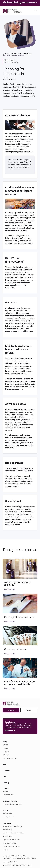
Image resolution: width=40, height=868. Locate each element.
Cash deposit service (16, 649)
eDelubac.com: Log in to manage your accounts (20, 2)
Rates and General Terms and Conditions (24, 859)
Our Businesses (12, 53)
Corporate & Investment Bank (11, 840)
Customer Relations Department (12, 804)
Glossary (6, 783)
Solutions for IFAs (8, 814)
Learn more (9, 589)
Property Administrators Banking (12, 826)
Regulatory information (9, 862)
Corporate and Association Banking (13, 833)
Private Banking (7, 830)
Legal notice (6, 859)
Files (4, 777)
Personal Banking (8, 836)
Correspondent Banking (9, 843)
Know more (9, 730)
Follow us (29, 710)
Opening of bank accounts (19, 617)
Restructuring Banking (25, 53)
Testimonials (6, 791)
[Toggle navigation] (35, 11)
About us (5, 745)
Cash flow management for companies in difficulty (20, 683)
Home (4, 53)
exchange (9, 152)
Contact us (11, 710)
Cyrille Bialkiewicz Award (10, 758)
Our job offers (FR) (8, 795)
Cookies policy (27, 865)
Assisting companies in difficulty (18, 584)
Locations (6, 771)
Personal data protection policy (12, 865)
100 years (5, 755)
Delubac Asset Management (11, 847)
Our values (6, 752)
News (4, 765)
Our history (6, 748)
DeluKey (5, 850)
